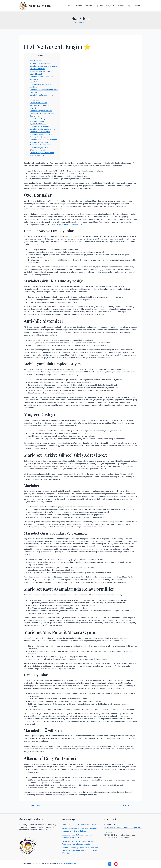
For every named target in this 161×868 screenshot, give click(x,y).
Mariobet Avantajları (38, 121)
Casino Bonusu (35, 116)
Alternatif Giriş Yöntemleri (40, 105)
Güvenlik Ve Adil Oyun (38, 119)
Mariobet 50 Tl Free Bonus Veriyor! (44, 140)
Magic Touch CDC (40, 6)
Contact (137, 6)
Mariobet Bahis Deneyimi (40, 132)
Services (78, 6)
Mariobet (33, 82)
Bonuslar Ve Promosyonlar (40, 145)
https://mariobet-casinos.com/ (70, 225)
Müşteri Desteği (36, 74)
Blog (129, 6)
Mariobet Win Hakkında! (39, 127)
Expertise (99, 6)
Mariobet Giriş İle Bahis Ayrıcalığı (43, 129)
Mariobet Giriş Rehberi (39, 142)
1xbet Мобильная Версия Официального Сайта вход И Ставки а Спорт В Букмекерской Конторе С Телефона (80, 850)
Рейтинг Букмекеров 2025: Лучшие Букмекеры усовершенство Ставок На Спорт (79, 830)
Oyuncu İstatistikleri (38, 124)
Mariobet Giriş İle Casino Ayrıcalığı (43, 66)
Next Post (129, 806)
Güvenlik (33, 108)
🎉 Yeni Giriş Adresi (37, 150)
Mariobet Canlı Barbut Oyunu (41, 134)
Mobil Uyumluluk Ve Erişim (40, 71)
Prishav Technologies (67, 863)
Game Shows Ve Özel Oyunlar (42, 64)
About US (89, 6)
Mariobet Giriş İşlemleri (39, 148)
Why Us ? (110, 6)
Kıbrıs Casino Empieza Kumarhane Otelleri (79, 825)
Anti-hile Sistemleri (37, 69)
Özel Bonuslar (35, 61)
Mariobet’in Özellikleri (38, 103)
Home (69, 6)
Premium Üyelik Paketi (39, 137)
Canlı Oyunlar (35, 100)
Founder (120, 6)
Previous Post (34, 806)
